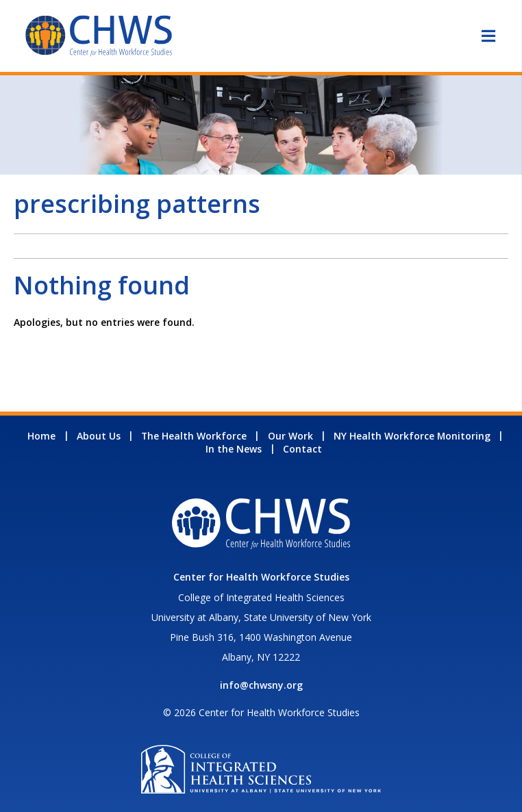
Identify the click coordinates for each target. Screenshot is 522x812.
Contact (302, 449)
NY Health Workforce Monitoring (412, 436)
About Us (99, 436)
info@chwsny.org (261, 685)
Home (41, 436)
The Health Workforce (194, 436)
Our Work (290, 436)
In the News (234, 449)
